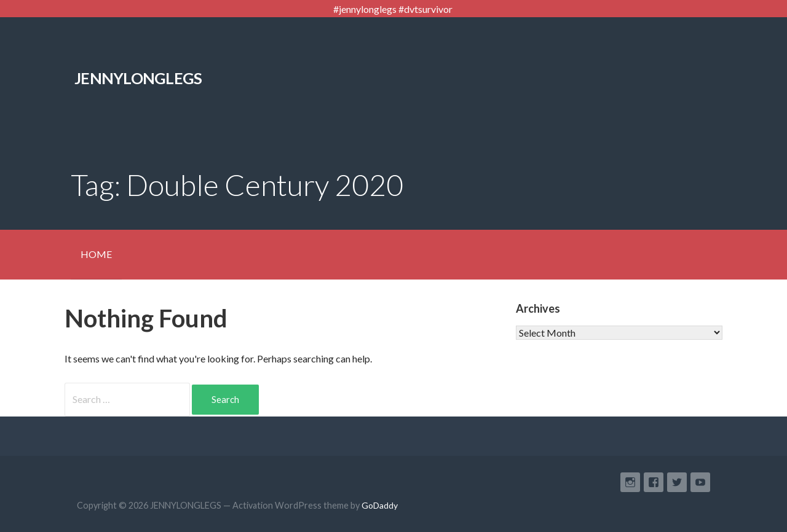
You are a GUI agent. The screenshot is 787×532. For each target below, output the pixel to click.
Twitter (677, 482)
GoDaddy (380, 505)
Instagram (630, 482)
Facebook (654, 482)
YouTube (700, 482)
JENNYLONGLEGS (138, 78)
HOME (96, 254)
